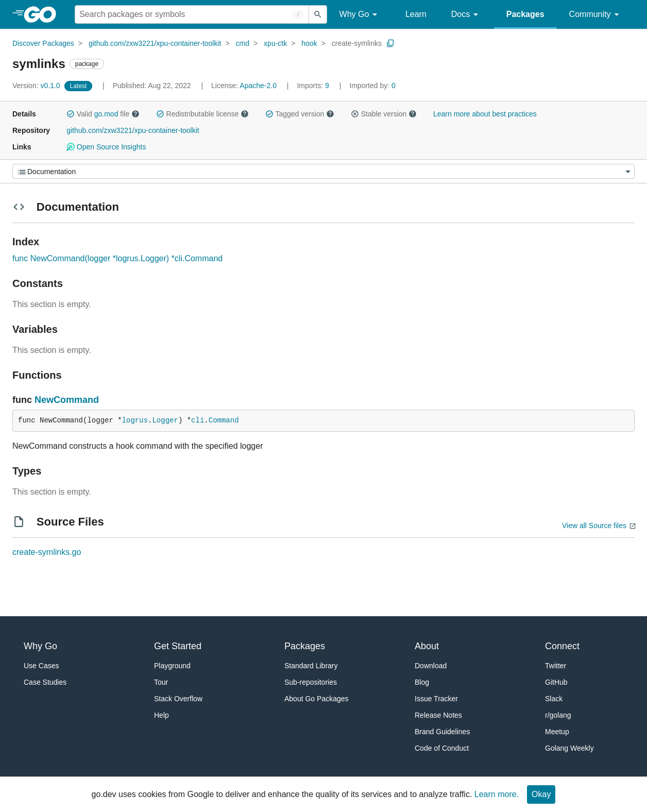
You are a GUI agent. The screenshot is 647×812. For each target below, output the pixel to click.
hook (309, 43)
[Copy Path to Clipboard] (390, 43)
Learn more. (497, 794)
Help (161, 715)
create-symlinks (357, 43)
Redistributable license (202, 114)
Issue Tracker (436, 699)
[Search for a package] (192, 14)
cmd (243, 43)
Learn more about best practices (485, 114)
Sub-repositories (311, 682)
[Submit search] (318, 14)
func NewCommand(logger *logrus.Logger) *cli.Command (117, 258)
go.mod (106, 114)
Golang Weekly (569, 748)
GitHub (556, 682)
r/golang (558, 715)
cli (198, 420)
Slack (554, 699)
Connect (562, 646)
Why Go (360, 15)
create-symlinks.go (47, 552)
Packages (525, 14)
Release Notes (438, 715)
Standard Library (311, 666)
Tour (161, 682)
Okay (541, 794)
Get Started (178, 646)
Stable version (384, 114)
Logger (165, 420)
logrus (135, 420)
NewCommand (67, 400)
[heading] (44, 14)
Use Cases (41, 666)
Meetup (557, 732)
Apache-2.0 (258, 86)
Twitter (556, 666)
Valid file (103, 114)
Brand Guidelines (442, 732)
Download (431, 666)
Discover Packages (43, 43)
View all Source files (594, 526)
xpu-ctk (275, 43)
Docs (466, 15)
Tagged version (300, 114)
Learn (416, 14)
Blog (422, 682)
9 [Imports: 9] (314, 86)
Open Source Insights (106, 147)
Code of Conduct (442, 748)
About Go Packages (317, 699)
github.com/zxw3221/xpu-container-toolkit (155, 43)
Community (596, 15)
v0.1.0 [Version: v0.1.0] (37, 86)
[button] (71, 114)
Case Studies (45, 682)
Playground (172, 666)
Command (224, 420)
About (427, 646)
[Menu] (323, 171)
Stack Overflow (178, 699)
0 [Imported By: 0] (372, 86)
